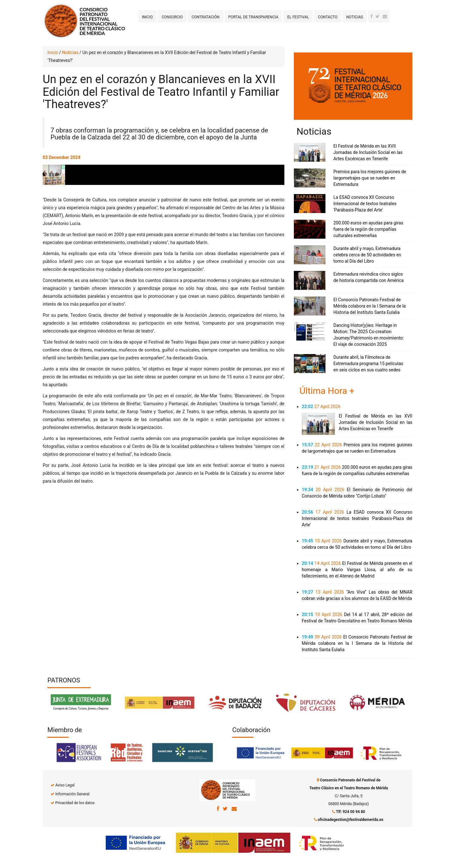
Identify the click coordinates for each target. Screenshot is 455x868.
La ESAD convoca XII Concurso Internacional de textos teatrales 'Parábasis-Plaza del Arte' (365, 204)
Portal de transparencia (254, 17)
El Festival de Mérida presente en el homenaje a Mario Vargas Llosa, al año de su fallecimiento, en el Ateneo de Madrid (357, 570)
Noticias (355, 17)
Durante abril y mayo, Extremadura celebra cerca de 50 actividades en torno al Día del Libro (367, 255)
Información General (72, 794)
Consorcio (172, 17)
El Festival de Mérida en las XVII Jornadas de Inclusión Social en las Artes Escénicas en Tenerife (368, 152)
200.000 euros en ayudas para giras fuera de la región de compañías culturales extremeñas (368, 229)
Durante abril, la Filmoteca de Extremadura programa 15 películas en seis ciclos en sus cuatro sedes (368, 364)
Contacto (328, 17)
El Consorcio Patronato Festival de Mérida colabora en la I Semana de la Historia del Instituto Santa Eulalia (370, 306)
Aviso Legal (65, 785)
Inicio (147, 17)
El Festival (298, 17)
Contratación (205, 17)
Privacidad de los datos (75, 803)
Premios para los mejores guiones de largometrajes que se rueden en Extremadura (370, 178)
